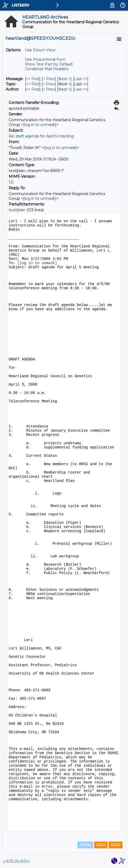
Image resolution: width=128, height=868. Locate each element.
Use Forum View (40, 50)
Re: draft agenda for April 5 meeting (41, 136)
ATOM (85, 845)
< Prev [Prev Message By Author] (49, 89)
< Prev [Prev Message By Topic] (49, 84)
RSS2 (116, 845)
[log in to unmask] (40, 125)
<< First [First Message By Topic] (33, 84)
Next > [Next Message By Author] (64, 89)
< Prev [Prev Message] (49, 79)
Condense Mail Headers (47, 69)
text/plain (17, 210)
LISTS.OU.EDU (16, 861)
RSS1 (101, 845)
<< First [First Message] (33, 79)
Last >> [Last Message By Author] (81, 89)
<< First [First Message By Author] (33, 89)
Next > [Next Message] (64, 79)
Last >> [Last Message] (81, 79)
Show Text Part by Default (49, 64)
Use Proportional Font (45, 59)
